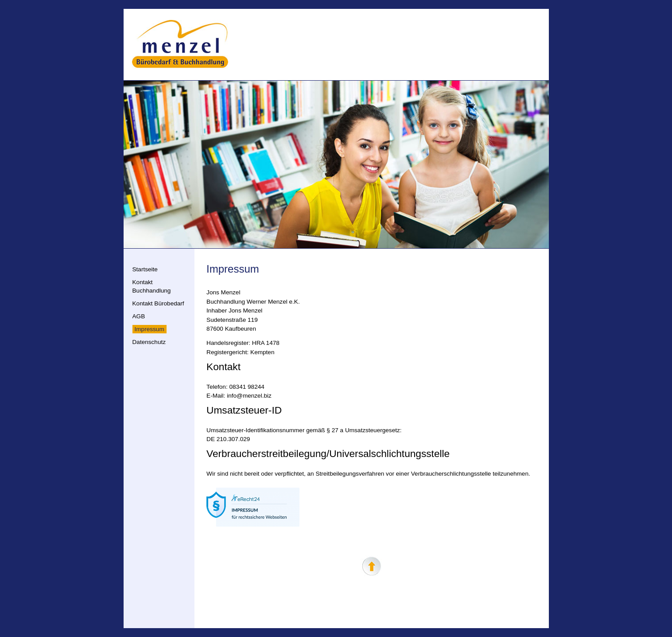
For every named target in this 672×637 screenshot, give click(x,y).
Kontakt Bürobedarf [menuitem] (158, 303)
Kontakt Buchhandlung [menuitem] (152, 286)
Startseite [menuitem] (145, 269)
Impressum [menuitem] (150, 329)
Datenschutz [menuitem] (149, 342)
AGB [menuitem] (139, 316)
